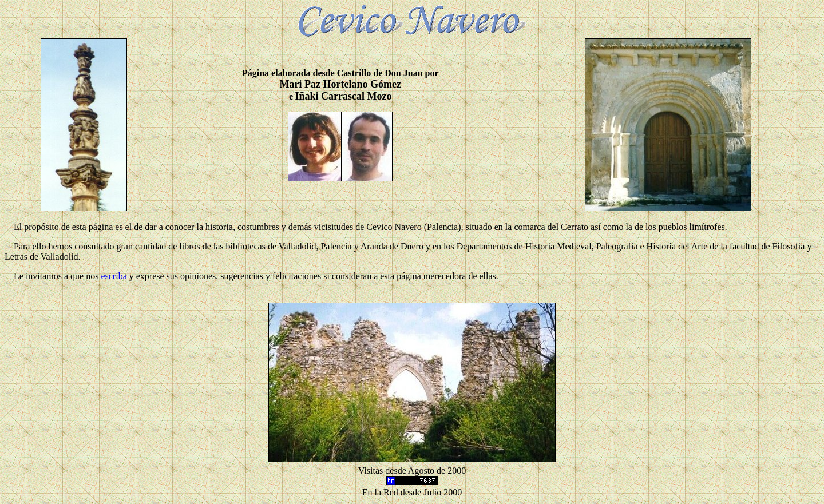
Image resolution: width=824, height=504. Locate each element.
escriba (114, 276)
